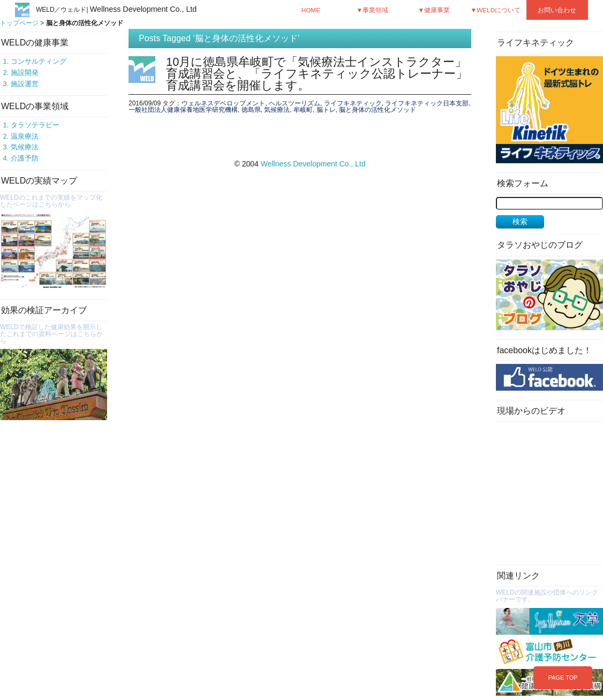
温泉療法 (25, 136)
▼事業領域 (373, 10)
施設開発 (25, 73)
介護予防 (25, 158)
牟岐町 (303, 110)
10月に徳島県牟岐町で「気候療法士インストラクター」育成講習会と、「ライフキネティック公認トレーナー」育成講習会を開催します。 (317, 74)
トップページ (19, 23)
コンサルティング (39, 61)
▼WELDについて (496, 10)
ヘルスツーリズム (295, 103)
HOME (311, 10)
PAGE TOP (563, 678)
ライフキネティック (353, 103)
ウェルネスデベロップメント (223, 103)
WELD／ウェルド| (116, 10)
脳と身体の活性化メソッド (378, 110)
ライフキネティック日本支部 (427, 103)
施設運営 (25, 84)
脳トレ (326, 110)
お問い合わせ (557, 10)
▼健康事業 (434, 10)
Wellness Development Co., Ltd (313, 164)
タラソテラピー (35, 125)
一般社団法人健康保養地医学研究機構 (183, 110)
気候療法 (25, 147)
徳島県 (251, 110)
